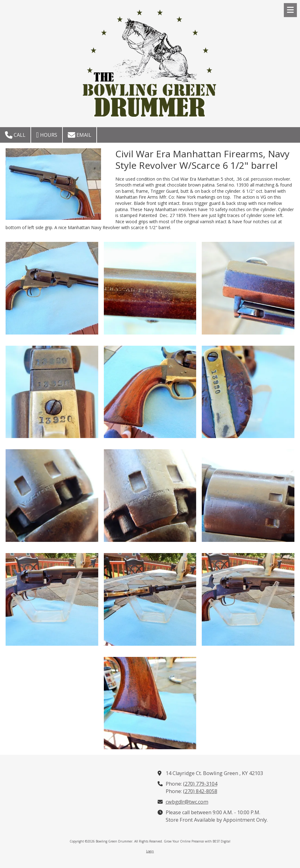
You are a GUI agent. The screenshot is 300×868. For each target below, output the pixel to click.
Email (80, 135)
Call (15, 135)
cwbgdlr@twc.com (187, 802)
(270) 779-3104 (200, 784)
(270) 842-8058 (200, 791)
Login (150, 851)
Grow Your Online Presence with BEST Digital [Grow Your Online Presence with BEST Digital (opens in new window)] (197, 841)
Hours (47, 135)
